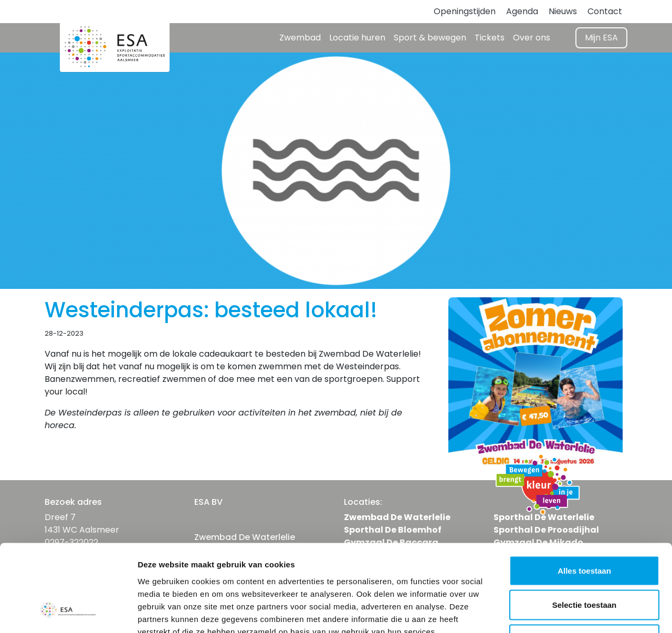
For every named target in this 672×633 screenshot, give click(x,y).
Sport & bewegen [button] (430, 38)
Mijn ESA (601, 38)
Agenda (522, 11)
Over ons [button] (532, 38)
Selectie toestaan (585, 530)
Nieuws (563, 11)
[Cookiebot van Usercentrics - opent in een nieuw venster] (68, 613)
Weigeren (584, 564)
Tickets (490, 38)
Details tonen (567, 612)
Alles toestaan (584, 495)
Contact (605, 11)
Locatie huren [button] (357, 38)
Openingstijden (465, 11)
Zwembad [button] (300, 38)
